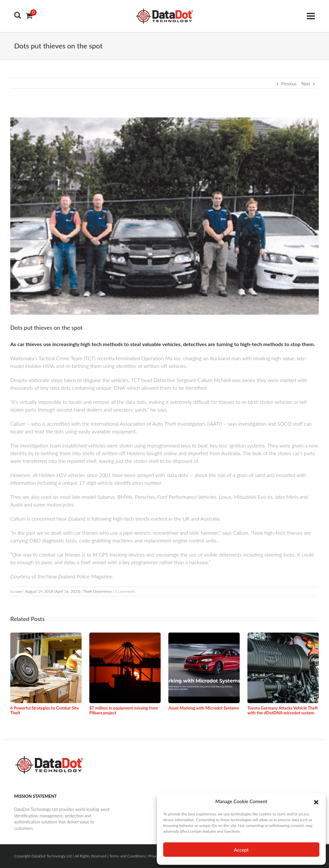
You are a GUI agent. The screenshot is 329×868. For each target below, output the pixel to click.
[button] (316, 801)
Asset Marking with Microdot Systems (204, 708)
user (19, 591)
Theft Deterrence (98, 591)
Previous (287, 84)
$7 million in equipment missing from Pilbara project (124, 711)
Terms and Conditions (127, 856)
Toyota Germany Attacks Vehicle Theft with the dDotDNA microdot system (283, 711)
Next (308, 84)
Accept (241, 850)
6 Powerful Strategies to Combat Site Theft (44, 711)
